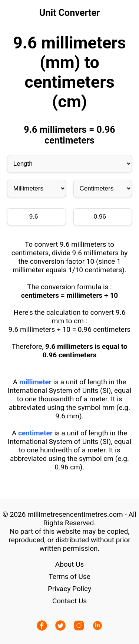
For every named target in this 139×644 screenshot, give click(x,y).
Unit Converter (69, 13)
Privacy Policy (69, 589)
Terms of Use (69, 576)
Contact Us (69, 601)
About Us (69, 564)
